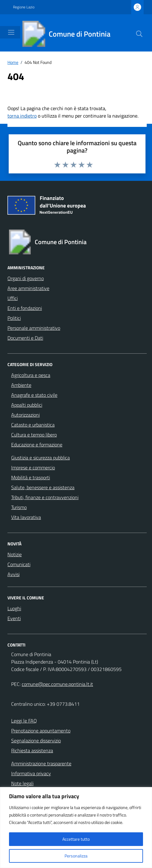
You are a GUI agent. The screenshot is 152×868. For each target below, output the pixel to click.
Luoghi (14, 608)
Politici (14, 318)
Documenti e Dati (25, 338)
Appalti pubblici (27, 405)
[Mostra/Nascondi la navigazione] (11, 32)
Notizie (15, 554)
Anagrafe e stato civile (34, 395)
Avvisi (13, 574)
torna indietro (22, 116)
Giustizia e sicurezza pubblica (40, 458)
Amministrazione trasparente (41, 763)
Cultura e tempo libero (34, 435)
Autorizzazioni (25, 415)
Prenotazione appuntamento (41, 731)
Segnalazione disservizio (36, 740)
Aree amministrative (28, 288)
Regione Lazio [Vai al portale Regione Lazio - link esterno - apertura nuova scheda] (24, 7)
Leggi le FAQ (24, 721)
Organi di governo (26, 278)
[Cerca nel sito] (139, 34)
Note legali (22, 783)
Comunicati (19, 564)
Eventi (14, 618)
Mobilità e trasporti (31, 477)
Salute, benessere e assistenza (43, 487)
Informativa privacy (31, 773)
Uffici (13, 298)
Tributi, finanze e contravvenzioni (45, 497)
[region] (76, 828)
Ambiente (21, 385)
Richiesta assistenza (32, 750)
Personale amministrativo (34, 328)
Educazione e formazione (37, 445)
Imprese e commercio (33, 468)
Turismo (19, 507)
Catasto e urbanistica (33, 425)
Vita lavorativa (26, 517)
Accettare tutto (76, 839)
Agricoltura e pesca (31, 375)
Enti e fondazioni (25, 308)
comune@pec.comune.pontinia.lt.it (57, 684)
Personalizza (76, 856)
